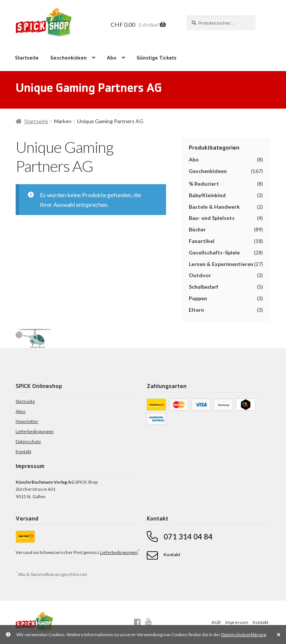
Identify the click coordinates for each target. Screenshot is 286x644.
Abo (112, 58)
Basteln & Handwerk (214, 207)
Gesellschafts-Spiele (214, 252)
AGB (216, 622)
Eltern (196, 310)
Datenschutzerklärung (244, 635)
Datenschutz (28, 441)
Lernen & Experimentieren (221, 264)
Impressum (237, 622)
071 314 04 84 (188, 536)
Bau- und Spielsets (212, 218)
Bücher (197, 229)
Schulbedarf (204, 287)
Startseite (27, 58)
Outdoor (200, 275)
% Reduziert (204, 184)
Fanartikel (202, 241)
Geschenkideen (69, 58)
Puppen (198, 298)
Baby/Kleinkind (207, 195)
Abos (21, 411)
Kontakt (23, 451)
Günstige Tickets (157, 58)
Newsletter (27, 421)
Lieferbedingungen (35, 431)
